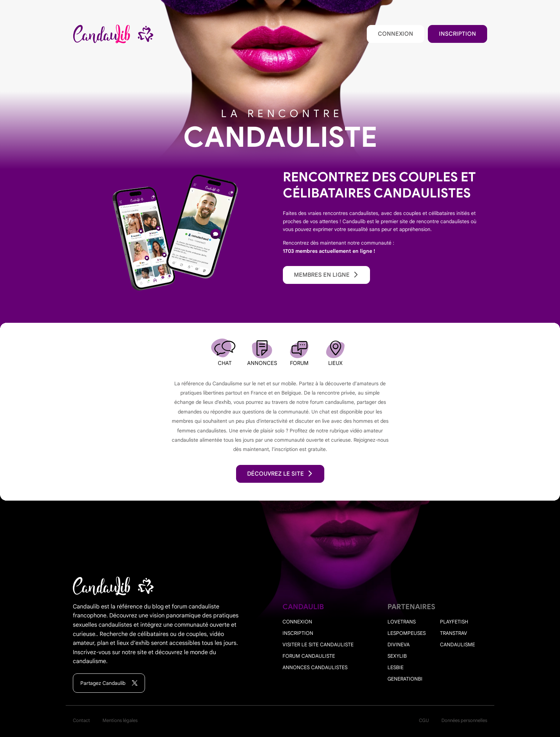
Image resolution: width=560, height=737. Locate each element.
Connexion (396, 34)
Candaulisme (457, 645)
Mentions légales (120, 720)
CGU (424, 720)
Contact (81, 720)
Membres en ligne (326, 275)
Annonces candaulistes (315, 667)
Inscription (457, 34)
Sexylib (397, 656)
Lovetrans (402, 622)
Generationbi (405, 679)
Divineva (399, 645)
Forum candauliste (309, 656)
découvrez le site (280, 474)
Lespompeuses (407, 633)
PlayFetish (454, 622)
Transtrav (454, 633)
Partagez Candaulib (109, 683)
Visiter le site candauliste (318, 645)
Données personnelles (464, 720)
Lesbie (396, 667)
